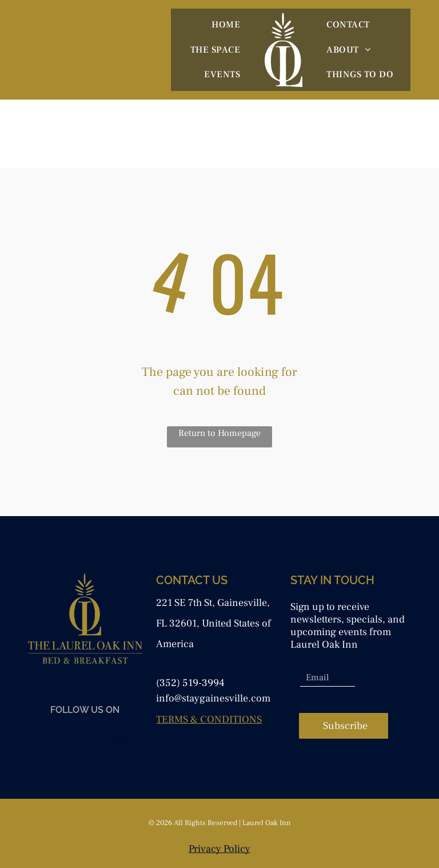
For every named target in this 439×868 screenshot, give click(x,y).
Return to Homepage (219, 433)
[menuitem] (226, 25)
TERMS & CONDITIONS (209, 720)
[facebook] (51, 741)
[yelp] (97, 741)
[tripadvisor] (119, 741)
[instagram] (74, 741)
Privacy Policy (219, 849)
